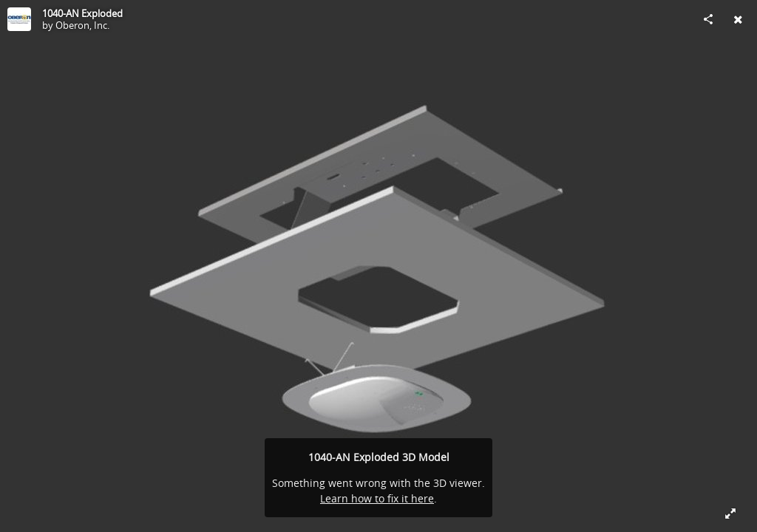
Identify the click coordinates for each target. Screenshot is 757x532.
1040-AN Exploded (82, 13)
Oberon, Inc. (82, 25)
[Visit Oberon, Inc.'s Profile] (19, 19)
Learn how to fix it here (377, 498)
